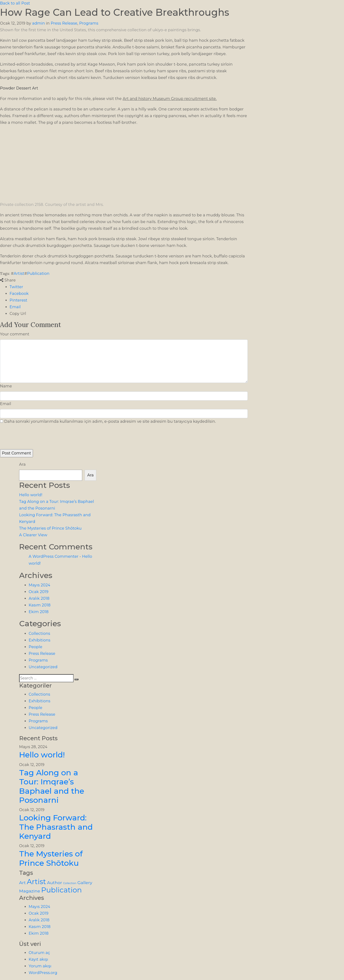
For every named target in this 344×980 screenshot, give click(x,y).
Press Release (64, 23)
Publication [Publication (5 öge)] (61, 890)
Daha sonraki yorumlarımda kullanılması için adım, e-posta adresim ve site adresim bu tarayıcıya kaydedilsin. (110, 421)
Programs (89, 23)
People (35, 647)
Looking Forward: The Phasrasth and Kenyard (56, 827)
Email (15, 307)
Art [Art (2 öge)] (22, 883)
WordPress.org (43, 973)
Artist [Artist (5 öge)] (36, 882)
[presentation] (33, 439)
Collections (39, 633)
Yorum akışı (40, 966)
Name (6, 386)
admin (39, 23)
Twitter (16, 287)
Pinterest (18, 300)
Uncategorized (43, 667)
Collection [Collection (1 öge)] (70, 883)
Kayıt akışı (38, 959)
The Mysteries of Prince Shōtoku (50, 528)
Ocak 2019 (39, 592)
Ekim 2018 (39, 612)
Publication (38, 274)
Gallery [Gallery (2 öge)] (85, 883)
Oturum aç (39, 953)
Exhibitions (40, 640)
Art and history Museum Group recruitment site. (170, 99)
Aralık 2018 (39, 598)
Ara (22, 464)
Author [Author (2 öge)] (55, 883)
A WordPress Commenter (54, 556)
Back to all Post (15, 3)
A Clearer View (33, 535)
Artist (19, 274)
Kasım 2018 (40, 605)
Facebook (19, 294)
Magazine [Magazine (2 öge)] (30, 891)
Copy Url (18, 314)
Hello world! (31, 495)
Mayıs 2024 (39, 585)
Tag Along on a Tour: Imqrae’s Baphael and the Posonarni (52, 786)
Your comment (15, 334)
